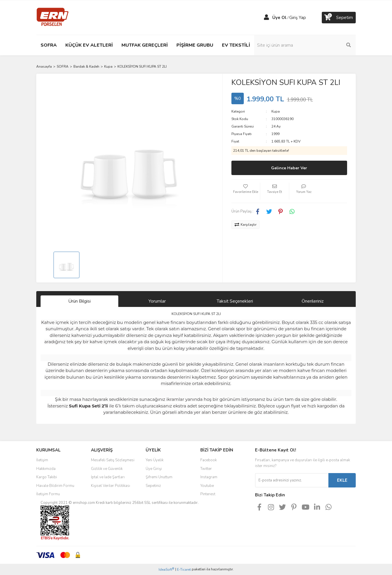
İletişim (42, 460)
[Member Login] (267, 18)
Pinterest (208, 494)
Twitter (206, 469)
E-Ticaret (184, 570)
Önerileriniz (313, 301)
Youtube (207, 486)
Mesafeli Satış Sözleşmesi (113, 460)
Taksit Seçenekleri (235, 301)
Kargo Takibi (47, 477)
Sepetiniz (153, 486)
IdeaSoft (166, 569)
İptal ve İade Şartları (108, 477)
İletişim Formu (48, 494)
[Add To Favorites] (246, 191)
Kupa (276, 111)
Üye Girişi (154, 469)
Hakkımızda (46, 469)
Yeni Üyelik (155, 460)
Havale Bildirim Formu (55, 486)
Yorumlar (157, 301)
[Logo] (53, 17)
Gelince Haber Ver (289, 168)
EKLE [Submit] (342, 480)
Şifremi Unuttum (159, 477)
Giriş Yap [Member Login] (298, 18)
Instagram (209, 477)
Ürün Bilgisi (79, 301)
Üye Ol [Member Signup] (279, 18)
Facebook (209, 460)
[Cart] (339, 18)
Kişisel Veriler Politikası (111, 486)
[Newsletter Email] (292, 480)
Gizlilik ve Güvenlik (107, 469)
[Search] (317, 45)
